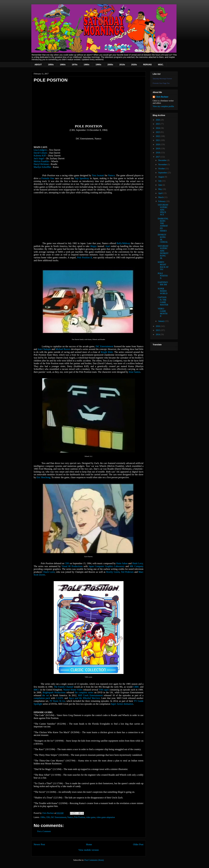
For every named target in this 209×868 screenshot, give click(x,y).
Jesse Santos (135, 372)
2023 (158, 132)
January (162, 321)
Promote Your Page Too (161, 83)
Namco (70, 817)
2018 (158, 153)
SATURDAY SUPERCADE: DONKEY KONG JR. (163, 252)
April (161, 193)
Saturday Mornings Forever (162, 79)
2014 (158, 335)
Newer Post (39, 844)
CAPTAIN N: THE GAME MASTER (163, 301)
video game (91, 817)
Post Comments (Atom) (94, 860)
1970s (75, 65)
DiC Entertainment (59, 817)
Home (89, 844)
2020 (158, 145)
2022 (158, 136)
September (163, 173)
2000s (110, 65)
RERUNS (147, 65)
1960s (63, 65)
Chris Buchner (162, 97)
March (161, 197)
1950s (51, 65)
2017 (158, 157)
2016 (158, 326)
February (162, 201)
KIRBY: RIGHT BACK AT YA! (163, 266)
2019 (158, 149)
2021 (158, 140)
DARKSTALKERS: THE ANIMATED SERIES (163, 225)
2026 (158, 120)
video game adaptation (106, 817)
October (162, 169)
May (160, 189)
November (163, 165)
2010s (122, 65)
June (160, 185)
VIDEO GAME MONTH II (163, 312)
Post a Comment (44, 831)
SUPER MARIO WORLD (163, 291)
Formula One (48, 178)
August (161, 177)
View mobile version (89, 850)
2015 (158, 330)
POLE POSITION (163, 276)
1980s (87, 65)
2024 (158, 128)
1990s (98, 65)
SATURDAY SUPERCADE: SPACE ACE (163, 210)
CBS (48, 817)
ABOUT (38, 65)
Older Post (138, 844)
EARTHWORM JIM (163, 284)
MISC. (161, 65)
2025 (158, 124)
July (160, 181)
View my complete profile (163, 106)
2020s (134, 65)
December (163, 160)
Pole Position (80, 817)
